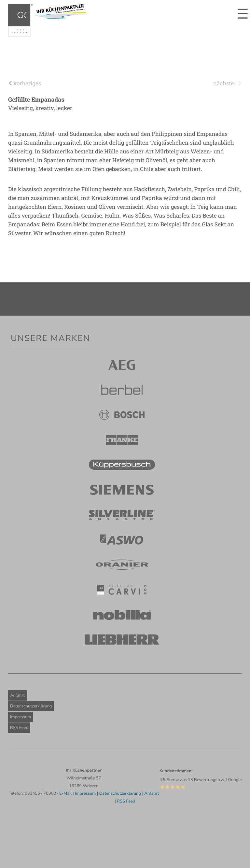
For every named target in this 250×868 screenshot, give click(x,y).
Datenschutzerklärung (31, 706)
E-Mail (65, 793)
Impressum (21, 717)
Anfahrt (17, 695)
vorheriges (25, 83)
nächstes (228, 83)
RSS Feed (19, 728)
